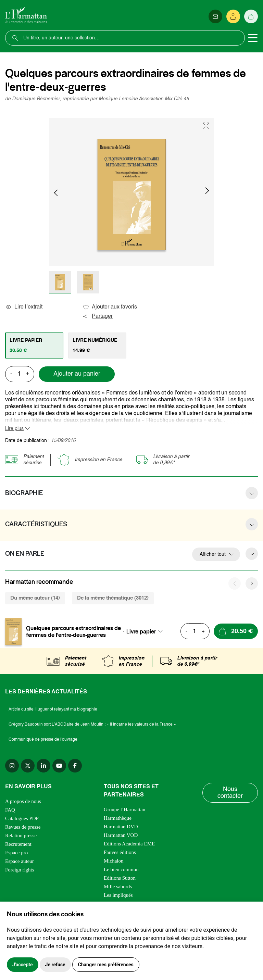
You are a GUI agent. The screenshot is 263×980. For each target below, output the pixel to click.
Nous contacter (230, 793)
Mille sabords (118, 887)
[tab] (34, 345)
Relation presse (21, 835)
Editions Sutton (120, 878)
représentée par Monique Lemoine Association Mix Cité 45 (126, 99)
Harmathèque (118, 818)
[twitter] (28, 766)
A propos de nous (23, 801)
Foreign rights (20, 870)
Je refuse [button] (55, 965)
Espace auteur (20, 861)
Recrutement (18, 844)
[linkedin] (43, 766)
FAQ (10, 810)
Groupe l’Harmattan (124, 809)
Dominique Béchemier (36, 99)
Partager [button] (98, 316)
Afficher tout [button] (213, 554)
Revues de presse (23, 827)
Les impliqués (118, 895)
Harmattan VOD (121, 835)
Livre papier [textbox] (141, 631)
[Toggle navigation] (253, 38)
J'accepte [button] (23, 965)
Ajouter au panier (77, 374)
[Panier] (251, 16)
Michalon (114, 861)
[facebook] (75, 766)
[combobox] (147, 631)
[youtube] (59, 766)
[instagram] (12, 766)
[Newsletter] (215, 16)
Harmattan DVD (121, 827)
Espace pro (16, 853)
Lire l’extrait (24, 307)
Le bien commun (121, 869)
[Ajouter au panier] (236, 631)
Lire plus (14, 429)
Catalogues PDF (22, 818)
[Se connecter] (233, 16)
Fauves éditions (120, 852)
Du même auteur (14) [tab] (35, 598)
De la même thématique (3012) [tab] (113, 598)
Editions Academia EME (129, 844)
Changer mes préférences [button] (106, 965)
